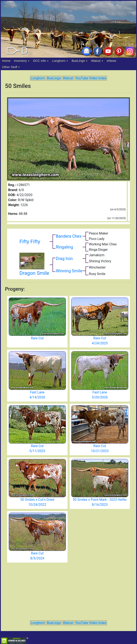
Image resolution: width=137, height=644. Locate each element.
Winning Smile (69, 271)
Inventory (20, 61)
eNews (112, 61)
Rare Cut (37, 338)
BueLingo (78, 61)
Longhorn (59, 61)
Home (6, 61)
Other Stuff (10, 67)
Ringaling (64, 247)
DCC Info (40, 61)
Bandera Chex (69, 236)
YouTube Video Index (91, 78)
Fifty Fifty (30, 242)
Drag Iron (64, 259)
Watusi (96, 61)
